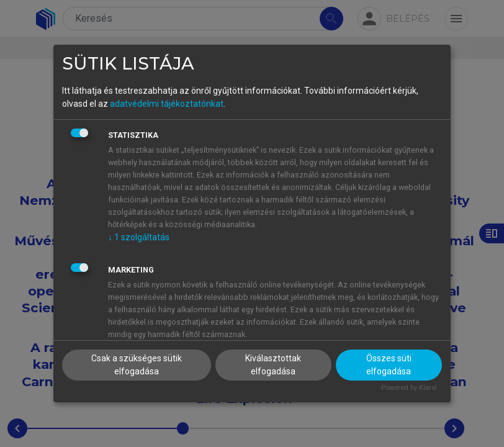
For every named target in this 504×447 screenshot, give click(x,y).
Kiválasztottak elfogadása (273, 365)
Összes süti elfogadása (389, 365)
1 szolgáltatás (139, 237)
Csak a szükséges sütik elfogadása (137, 365)
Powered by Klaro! (409, 388)
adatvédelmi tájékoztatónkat (167, 104)
